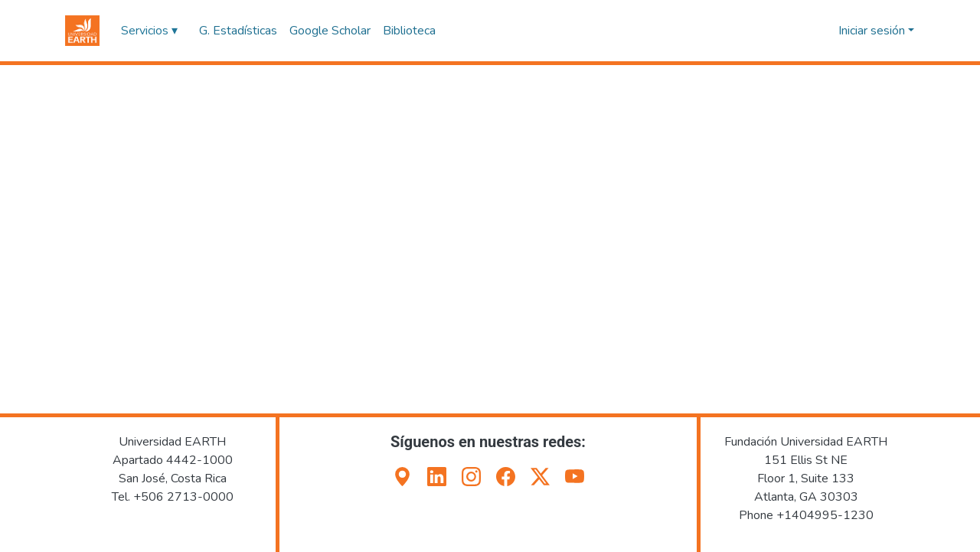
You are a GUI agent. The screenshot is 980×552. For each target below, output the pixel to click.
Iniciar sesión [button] (873, 31)
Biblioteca (409, 31)
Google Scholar (330, 31)
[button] (82, 31)
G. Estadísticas (238, 31)
